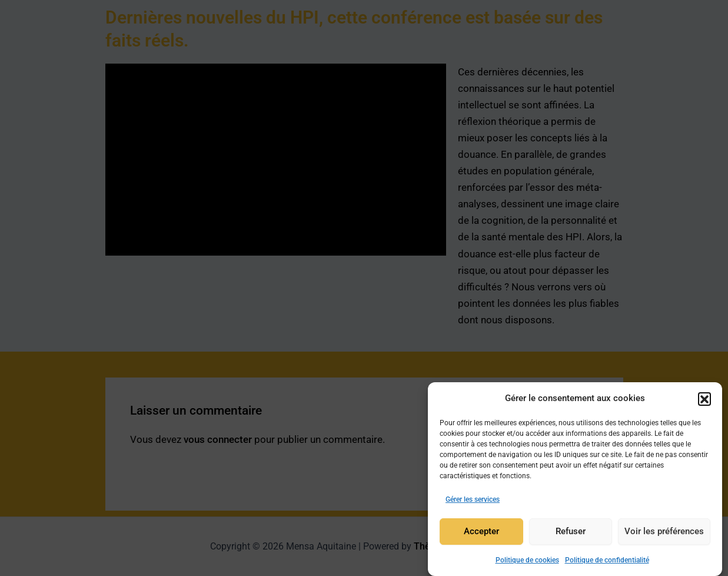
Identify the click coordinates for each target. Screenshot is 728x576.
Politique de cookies (527, 560)
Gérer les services (473, 499)
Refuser (571, 531)
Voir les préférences (664, 531)
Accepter (481, 531)
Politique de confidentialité (607, 560)
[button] (704, 399)
